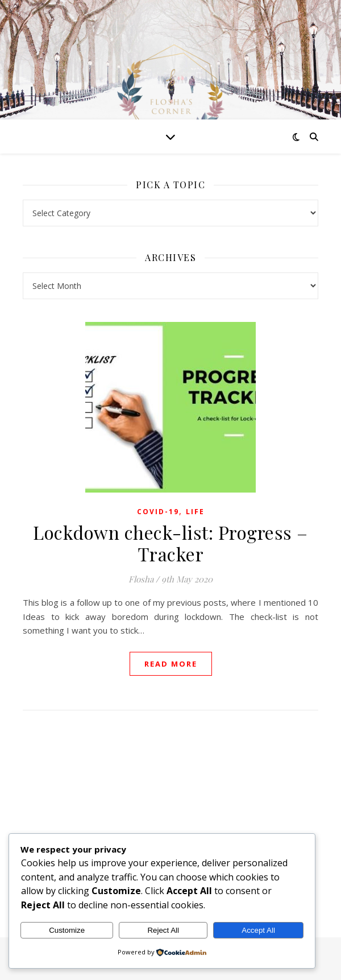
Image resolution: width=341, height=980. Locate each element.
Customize (67, 930)
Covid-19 (158, 512)
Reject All (163, 930)
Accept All (258, 930)
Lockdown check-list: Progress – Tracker (170, 543)
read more (171, 664)
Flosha (141, 579)
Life (195, 512)
